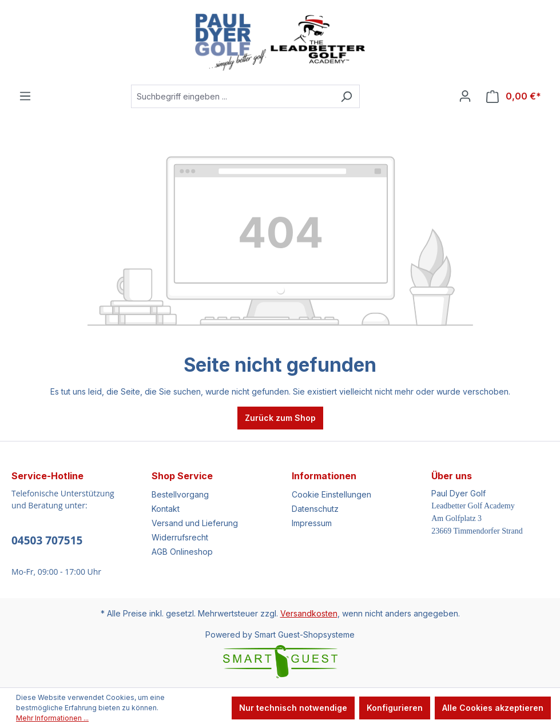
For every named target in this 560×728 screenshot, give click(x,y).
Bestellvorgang (180, 494)
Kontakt (166, 509)
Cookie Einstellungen (331, 494)
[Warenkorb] (514, 96)
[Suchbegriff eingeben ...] (232, 96)
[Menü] (25, 96)
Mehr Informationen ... (52, 718)
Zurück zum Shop (280, 418)
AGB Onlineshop (182, 552)
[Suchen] (346, 96)
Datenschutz (315, 509)
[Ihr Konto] (465, 96)
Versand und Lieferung (195, 523)
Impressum (312, 523)
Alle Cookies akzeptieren (493, 708)
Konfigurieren (395, 708)
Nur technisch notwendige (293, 708)
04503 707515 (47, 540)
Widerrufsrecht (180, 537)
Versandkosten (309, 613)
